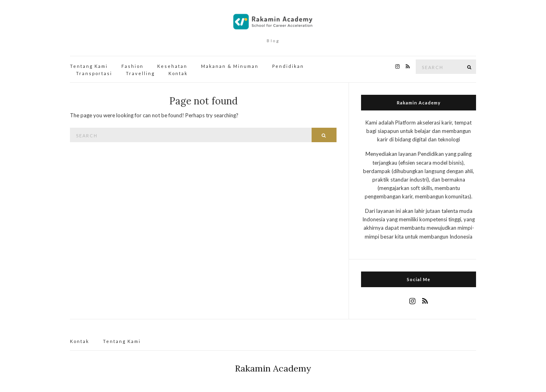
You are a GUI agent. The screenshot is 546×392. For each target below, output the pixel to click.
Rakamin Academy (273, 368)
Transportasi (94, 73)
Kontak (178, 73)
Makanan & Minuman (230, 66)
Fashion (132, 66)
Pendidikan (288, 66)
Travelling (140, 73)
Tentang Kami (89, 66)
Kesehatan (172, 66)
